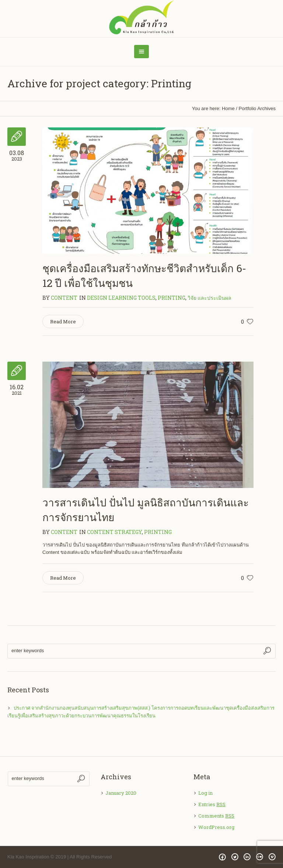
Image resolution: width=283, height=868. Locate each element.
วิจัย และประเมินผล (209, 298)
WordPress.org (216, 827)
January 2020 (121, 793)
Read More (63, 321)
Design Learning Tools (121, 298)
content (64, 298)
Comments (216, 816)
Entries (212, 804)
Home (228, 108)
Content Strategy (114, 532)
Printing (172, 298)
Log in (205, 793)
